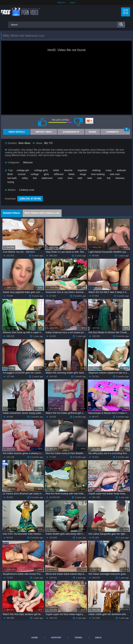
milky (25, 178)
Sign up (61, 2)
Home (35, 638)
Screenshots (71, 132)
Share (93, 132)
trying (11, 182)
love (70, 178)
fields (71, 174)
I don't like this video (78, 122)
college (35, 174)
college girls (41, 170)
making (96, 170)
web (89, 178)
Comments (117, 131)
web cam (115, 174)
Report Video (44, 132)
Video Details (17, 132)
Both (10, 174)
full (109, 178)
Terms (78, 638)
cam (99, 178)
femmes (120, 178)
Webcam (28, 163)
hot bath (12, 178)
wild (80, 178)
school (22, 174)
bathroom (47, 178)
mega (83, 174)
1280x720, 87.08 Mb (30, 199)
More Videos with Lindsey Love (42, 213)
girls (46, 174)
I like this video (42, 122)
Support (56, 638)
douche (68, 170)
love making (98, 174)
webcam (121, 170)
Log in (73, 2)
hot (35, 178)
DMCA (98, 638)
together (82, 170)
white (56, 170)
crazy (109, 170)
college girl (23, 170)
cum (60, 178)
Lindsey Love (27, 190)
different (59, 174)
